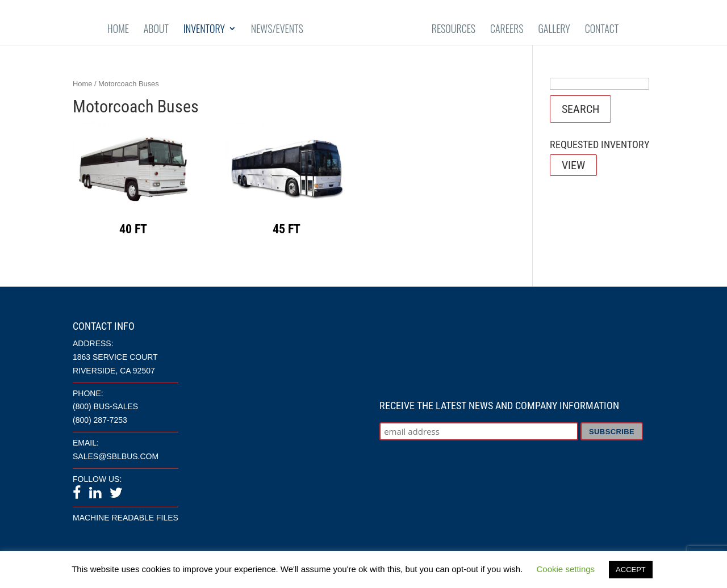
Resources (454, 30)
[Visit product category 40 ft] (133, 181)
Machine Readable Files (126, 518)
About (156, 30)
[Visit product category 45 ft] (287, 181)
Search (580, 109)
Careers (507, 30)
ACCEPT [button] (631, 570)
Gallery (554, 30)
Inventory (204, 30)
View (573, 165)
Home (118, 30)
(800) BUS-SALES (105, 406)
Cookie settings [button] (566, 569)
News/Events (277, 30)
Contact (602, 30)
